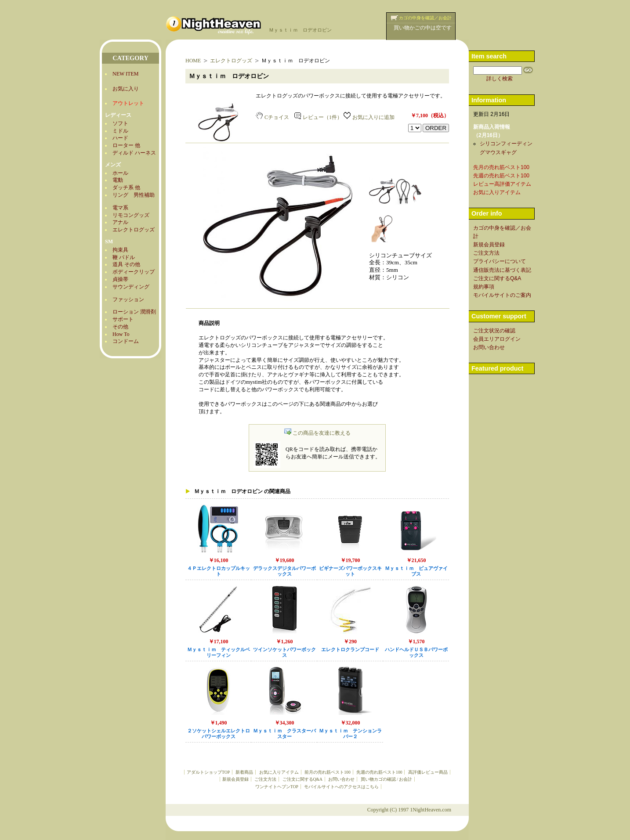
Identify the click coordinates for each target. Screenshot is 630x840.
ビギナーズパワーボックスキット (350, 571)
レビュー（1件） (318, 117)
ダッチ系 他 (126, 187)
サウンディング (131, 287)
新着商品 (244, 772)
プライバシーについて (500, 261)
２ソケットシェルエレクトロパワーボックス (219, 734)
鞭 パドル (124, 257)
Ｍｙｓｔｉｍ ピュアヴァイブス (416, 571)
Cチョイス (272, 117)
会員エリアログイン (497, 339)
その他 (120, 327)
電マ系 (120, 208)
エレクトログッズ (134, 230)
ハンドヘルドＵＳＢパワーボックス (416, 653)
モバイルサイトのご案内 (502, 295)
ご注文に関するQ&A (302, 779)
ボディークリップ (134, 272)
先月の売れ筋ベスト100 (501, 167)
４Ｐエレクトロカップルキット (219, 571)
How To (121, 334)
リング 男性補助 (134, 195)
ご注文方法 (265, 779)
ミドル (120, 131)
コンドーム (126, 341)
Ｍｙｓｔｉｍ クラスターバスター (284, 734)
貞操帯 (120, 279)
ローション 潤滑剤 (134, 312)
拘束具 (120, 250)
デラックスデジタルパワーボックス (284, 571)
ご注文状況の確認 (494, 331)
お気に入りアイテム (279, 772)
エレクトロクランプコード (350, 650)
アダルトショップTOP (208, 772)
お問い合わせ (341, 779)
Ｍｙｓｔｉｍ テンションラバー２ (350, 734)
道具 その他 (126, 264)
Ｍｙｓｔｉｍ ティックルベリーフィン (219, 653)
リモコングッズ (131, 215)
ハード (120, 138)
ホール (120, 173)
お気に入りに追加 (369, 117)
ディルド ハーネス (134, 153)
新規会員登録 (235, 779)
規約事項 (484, 287)
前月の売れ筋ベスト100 (327, 772)
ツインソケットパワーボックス (284, 653)
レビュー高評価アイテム (502, 184)
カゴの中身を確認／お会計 (425, 18)
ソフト (120, 123)
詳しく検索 (500, 79)
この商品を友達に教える (317, 433)
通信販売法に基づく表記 (502, 270)
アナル (120, 222)
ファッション (128, 299)
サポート (123, 319)
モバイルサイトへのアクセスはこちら (341, 787)
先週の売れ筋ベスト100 (379, 772)
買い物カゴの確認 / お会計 (386, 779)
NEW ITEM (125, 74)
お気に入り (126, 89)
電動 (118, 180)
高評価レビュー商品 (428, 772)
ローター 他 (126, 145)
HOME (193, 61)
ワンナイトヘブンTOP (277, 787)
